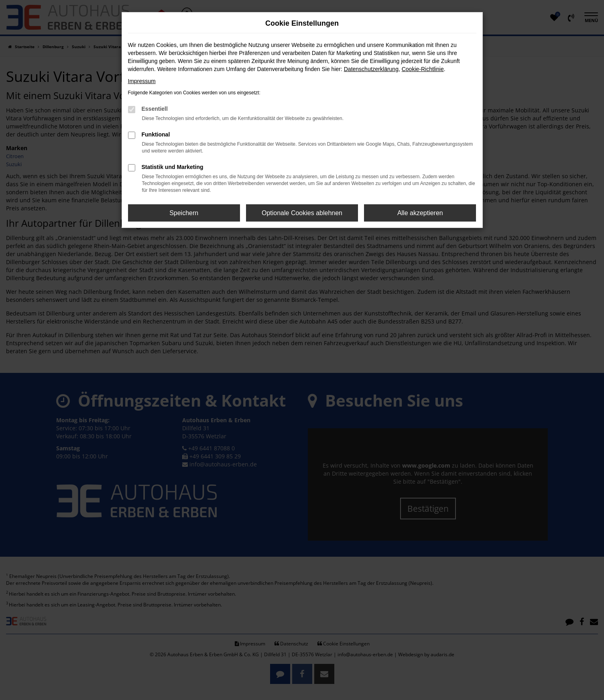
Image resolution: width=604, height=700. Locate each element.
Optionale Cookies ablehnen (302, 213)
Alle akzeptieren (420, 213)
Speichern (184, 213)
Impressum (142, 81)
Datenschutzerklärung (371, 69)
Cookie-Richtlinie (423, 69)
